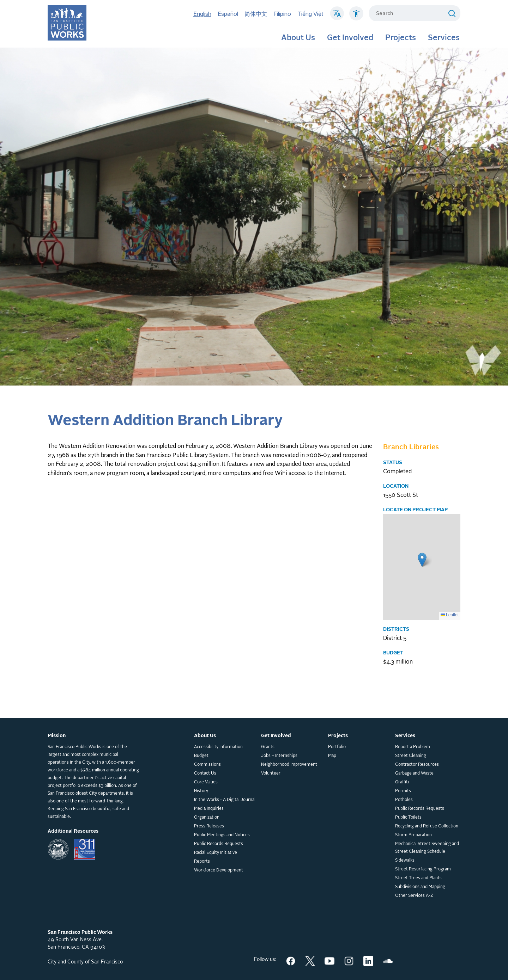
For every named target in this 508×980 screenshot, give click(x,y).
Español (228, 14)
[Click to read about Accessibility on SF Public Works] (356, 17)
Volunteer (271, 773)
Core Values (206, 782)
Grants (268, 747)
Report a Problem (413, 747)
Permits (403, 791)
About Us (298, 38)
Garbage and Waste (414, 773)
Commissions (207, 765)
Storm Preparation (413, 835)
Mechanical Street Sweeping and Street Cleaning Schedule (427, 848)
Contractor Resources (417, 765)
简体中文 (256, 14)
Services (444, 38)
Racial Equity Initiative (216, 853)
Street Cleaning (411, 756)
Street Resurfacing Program (423, 869)
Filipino (282, 14)
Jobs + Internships (279, 756)
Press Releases (209, 826)
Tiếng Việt (310, 14)
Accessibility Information (218, 747)
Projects (401, 38)
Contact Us (205, 773)
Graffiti (402, 782)
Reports (202, 862)
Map (332, 756)
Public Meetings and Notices (222, 835)
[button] (422, 560)
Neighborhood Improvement (289, 765)
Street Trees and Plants (418, 878)
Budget (201, 756)
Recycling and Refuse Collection (427, 826)
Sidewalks (405, 861)
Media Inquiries (209, 809)
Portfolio (337, 747)
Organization (207, 818)
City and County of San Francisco (85, 962)
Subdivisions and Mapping (420, 887)
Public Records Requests (219, 844)
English (202, 14)
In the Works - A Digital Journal (225, 800)
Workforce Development (219, 870)
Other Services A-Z (414, 896)
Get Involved (350, 38)
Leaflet (450, 615)
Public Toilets (408, 818)
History (201, 791)
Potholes (404, 800)
